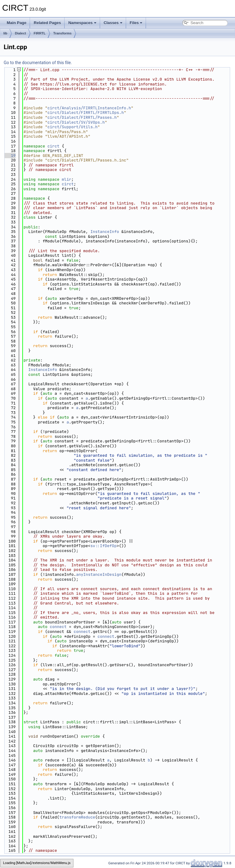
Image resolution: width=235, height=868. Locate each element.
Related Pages (47, 23)
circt (53, 146)
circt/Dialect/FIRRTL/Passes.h (82, 117)
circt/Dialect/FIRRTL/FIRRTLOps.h (86, 113)
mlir (67, 179)
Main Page (17, 23)
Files (136, 23)
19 (10, 156)
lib (5, 33)
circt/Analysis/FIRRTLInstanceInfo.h (89, 108)
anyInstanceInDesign (99, 574)
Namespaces (82, 23)
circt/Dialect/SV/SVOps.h (76, 122)
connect (58, 627)
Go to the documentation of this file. (38, 63)
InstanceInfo (105, 232)
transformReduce (77, 817)
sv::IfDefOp (103, 546)
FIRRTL (40, 33)
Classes (113, 23)
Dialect (21, 33)
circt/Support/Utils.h (73, 127)
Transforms (62, 33)
